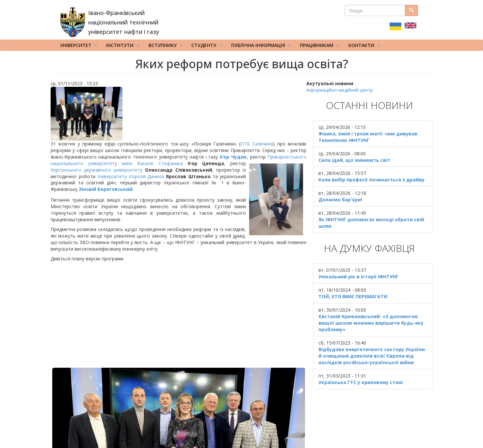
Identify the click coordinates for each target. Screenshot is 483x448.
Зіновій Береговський (106, 189)
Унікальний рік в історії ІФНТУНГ (358, 277)
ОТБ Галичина (257, 144)
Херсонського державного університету (97, 170)
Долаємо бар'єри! (340, 200)
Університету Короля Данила (131, 176)
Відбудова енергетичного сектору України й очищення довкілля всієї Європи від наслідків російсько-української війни (372, 356)
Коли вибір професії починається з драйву (371, 180)
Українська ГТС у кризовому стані (361, 382)
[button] (179, 114)
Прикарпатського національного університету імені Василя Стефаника (179, 160)
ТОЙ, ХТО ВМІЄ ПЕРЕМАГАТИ (353, 296)
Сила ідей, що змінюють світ (354, 160)
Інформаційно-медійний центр (340, 90)
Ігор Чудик (233, 157)
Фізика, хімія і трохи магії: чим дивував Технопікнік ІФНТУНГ (368, 137)
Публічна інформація (259, 47)
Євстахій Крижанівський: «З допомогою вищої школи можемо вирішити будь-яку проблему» (371, 323)
